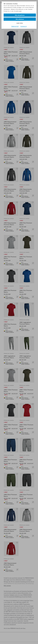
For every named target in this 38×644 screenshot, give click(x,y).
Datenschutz (15, 26)
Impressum (24, 26)
